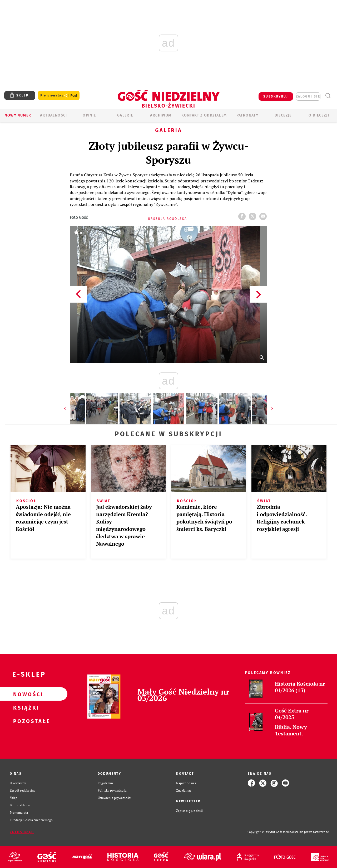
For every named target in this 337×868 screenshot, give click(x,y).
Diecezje (283, 115)
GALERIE (125, 115)
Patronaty (247, 115)
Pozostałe (25, 721)
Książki (25, 707)
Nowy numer (18, 115)
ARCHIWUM (161, 115)
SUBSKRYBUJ (276, 96)
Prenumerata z (59, 96)
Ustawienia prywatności (115, 798)
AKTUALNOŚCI (53, 115)
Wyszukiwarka (328, 96)
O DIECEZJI (319, 115)
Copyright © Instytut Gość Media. (270, 832)
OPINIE (89, 115)
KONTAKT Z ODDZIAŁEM (204, 115)
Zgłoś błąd (22, 832)
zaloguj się (308, 96)
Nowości (25, 694)
